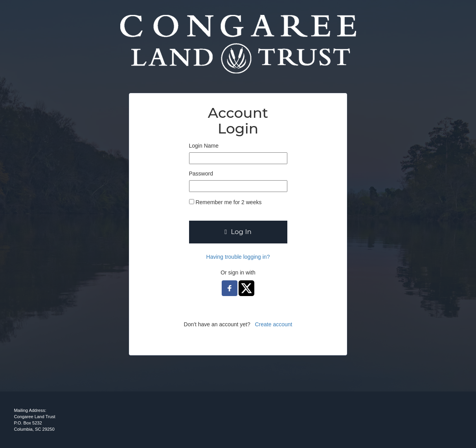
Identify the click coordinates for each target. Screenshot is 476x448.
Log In (238, 232)
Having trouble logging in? (238, 257)
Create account (273, 324)
